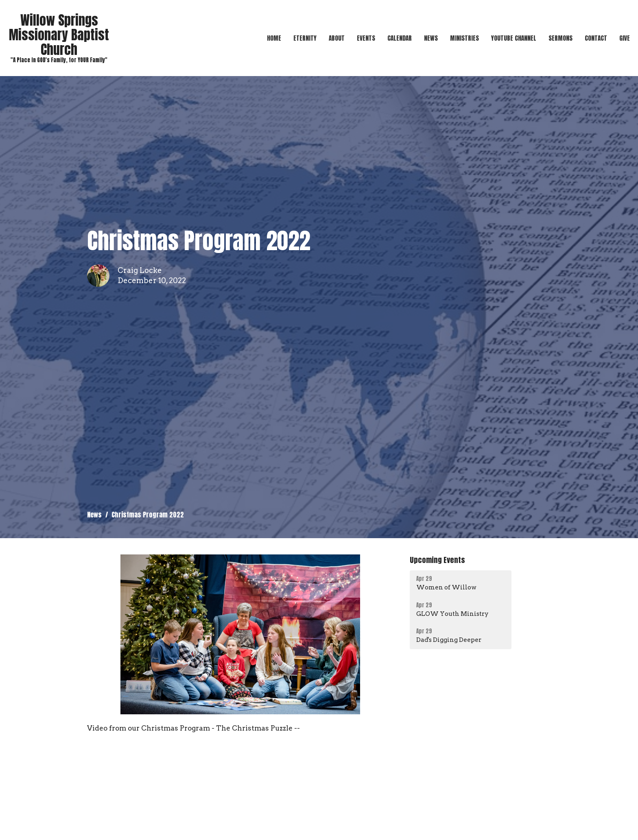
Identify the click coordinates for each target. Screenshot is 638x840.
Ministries (464, 38)
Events (366, 38)
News (431, 38)
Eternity (305, 38)
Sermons (560, 38)
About (337, 38)
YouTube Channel (514, 38)
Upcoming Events (437, 560)
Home (274, 38)
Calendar (400, 38)
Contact (596, 38)
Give (625, 38)
